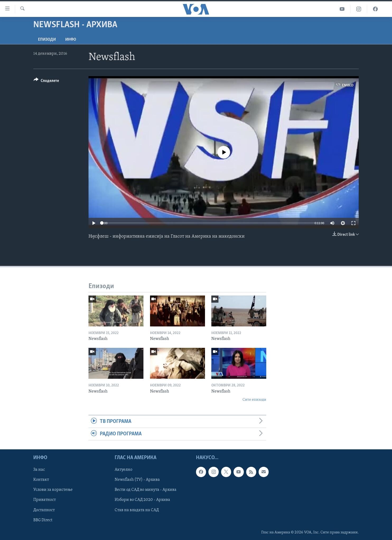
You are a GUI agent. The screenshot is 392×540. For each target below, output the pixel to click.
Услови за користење (53, 490)
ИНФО (71, 40)
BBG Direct (43, 520)
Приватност (45, 500)
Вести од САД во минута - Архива (146, 490)
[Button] (46, 82)
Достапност (44, 510)
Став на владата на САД (137, 510)
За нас (39, 470)
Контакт (41, 480)
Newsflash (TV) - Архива (137, 480)
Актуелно (123, 470)
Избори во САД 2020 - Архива (142, 500)
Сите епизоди (254, 400)
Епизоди (47, 40)
